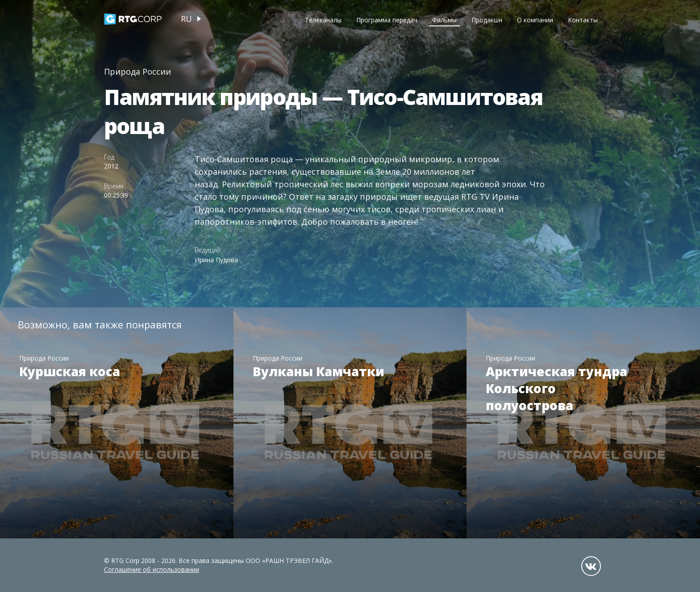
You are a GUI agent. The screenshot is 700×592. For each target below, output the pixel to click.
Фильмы (444, 20)
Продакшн (487, 20)
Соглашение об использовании (152, 569)
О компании (535, 20)
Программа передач (387, 20)
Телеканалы (323, 20)
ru (186, 19)
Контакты (583, 20)
